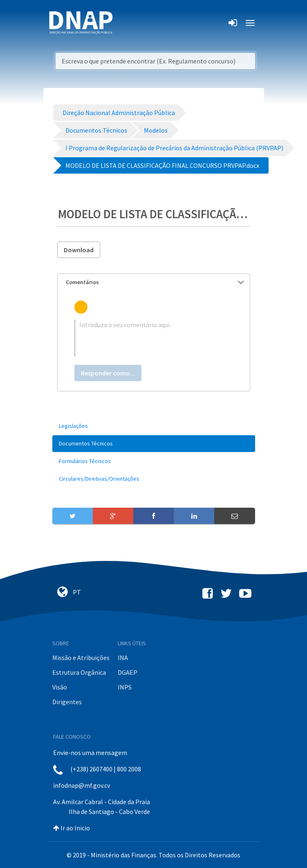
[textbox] (154, 338)
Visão (60, 687)
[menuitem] (154, 426)
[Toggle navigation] (124, 23)
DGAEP (128, 672)
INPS (125, 687)
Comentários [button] (155, 282)
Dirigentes (67, 702)
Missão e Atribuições (81, 658)
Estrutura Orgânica (79, 672)
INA (123, 658)
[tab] (154, 282)
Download (79, 250)
